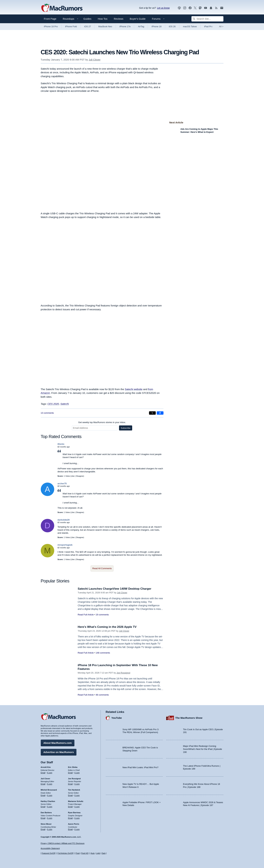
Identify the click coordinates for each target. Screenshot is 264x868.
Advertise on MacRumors (59, 752)
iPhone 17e (125, 26)
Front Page (50, 19)
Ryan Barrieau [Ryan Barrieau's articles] (74, 813)
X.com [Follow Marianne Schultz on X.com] (77, 807)
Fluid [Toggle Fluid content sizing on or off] (78, 853)
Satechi (65, 404)
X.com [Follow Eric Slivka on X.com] (77, 773)
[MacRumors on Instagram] (185, 8)
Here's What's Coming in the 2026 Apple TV (107, 627)
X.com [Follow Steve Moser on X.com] (50, 829)
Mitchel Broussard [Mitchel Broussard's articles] (49, 790)
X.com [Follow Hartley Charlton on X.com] (50, 807)
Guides (87, 19)
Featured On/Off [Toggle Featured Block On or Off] (48, 853)
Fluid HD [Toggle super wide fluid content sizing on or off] (85, 853)
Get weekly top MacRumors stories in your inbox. (102, 422)
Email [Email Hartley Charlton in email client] (43, 807)
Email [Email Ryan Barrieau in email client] (70, 818)
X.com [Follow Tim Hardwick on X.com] (77, 795)
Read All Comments (102, 568)
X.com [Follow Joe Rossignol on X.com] (77, 784)
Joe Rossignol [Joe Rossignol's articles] (74, 779)
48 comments (102, 695)
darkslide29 (64, 520)
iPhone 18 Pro (51, 26)
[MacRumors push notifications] (211, 8)
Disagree (80, 476)
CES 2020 (53, 404)
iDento (61, 444)
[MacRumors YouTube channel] (206, 8)
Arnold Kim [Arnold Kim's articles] (46, 767)
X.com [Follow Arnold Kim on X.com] (50, 773)
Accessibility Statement (50, 848)
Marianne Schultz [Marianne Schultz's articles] (76, 801)
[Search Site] (207, 19)
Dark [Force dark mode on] (104, 853)
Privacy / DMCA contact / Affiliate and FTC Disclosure (63, 843)
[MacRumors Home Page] (62, 8)
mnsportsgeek (65, 545)
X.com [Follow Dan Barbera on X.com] (50, 818)
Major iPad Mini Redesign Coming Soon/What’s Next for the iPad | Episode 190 (203, 749)
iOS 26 (172, 26)
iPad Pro (208, 26)
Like (73, 476)
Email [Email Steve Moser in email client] (43, 829)
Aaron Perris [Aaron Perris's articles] (74, 824)
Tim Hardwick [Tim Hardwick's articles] (74, 790)
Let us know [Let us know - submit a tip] (163, 8)
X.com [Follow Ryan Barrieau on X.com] (77, 818)
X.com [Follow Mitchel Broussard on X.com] (50, 795)
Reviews (119, 19)
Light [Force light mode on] (98, 853)
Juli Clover (95, 60)
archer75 (62, 484)
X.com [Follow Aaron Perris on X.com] (77, 829)
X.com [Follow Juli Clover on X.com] (50, 784)
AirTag (141, 26)
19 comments (102, 615)
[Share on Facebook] (160, 413)
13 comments (47, 413)
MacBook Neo (105, 26)
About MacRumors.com (58, 743)
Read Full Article (86, 615)
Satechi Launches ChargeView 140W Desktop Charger (115, 589)
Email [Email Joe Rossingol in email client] (70, 784)
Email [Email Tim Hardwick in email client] (70, 795)
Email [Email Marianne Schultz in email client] (70, 807)
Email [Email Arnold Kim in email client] (43, 773)
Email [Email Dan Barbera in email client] (43, 818)
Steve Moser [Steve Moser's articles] (46, 824)
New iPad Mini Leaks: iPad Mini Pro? (141, 767)
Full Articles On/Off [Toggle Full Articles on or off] (65, 853)
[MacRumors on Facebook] (190, 8)
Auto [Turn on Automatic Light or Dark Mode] (93, 853)
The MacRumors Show (189, 718)
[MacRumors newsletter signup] (222, 8)
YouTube (117, 718)
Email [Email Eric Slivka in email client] (70, 773)
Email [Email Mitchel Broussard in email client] (43, 795)
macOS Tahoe (190, 26)
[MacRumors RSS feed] (216, 8)
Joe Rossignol (123, 673)
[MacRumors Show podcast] (179, 8)
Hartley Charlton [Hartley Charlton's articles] (48, 801)
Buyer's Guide (138, 19)
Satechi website (134, 389)
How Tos (103, 19)
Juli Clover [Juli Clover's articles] (45, 779)
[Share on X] (152, 413)
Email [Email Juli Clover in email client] (43, 784)
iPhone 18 (156, 26)
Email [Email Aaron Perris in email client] (70, 829)
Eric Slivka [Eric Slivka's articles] (73, 767)
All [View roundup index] (221, 26)
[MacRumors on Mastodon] (200, 8)
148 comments (103, 653)
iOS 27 (88, 26)
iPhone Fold (71, 26)
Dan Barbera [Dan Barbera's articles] (46, 813)
